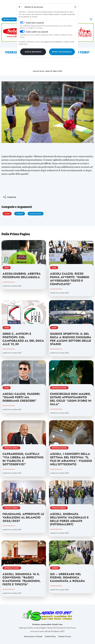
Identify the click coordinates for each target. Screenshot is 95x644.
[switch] (22, 31)
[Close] (75, 7)
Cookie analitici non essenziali (37, 32)
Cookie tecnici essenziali (35, 23)
